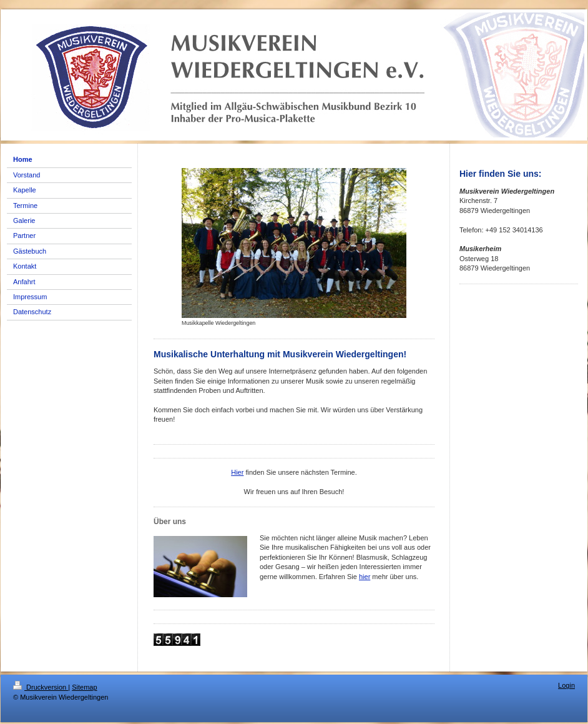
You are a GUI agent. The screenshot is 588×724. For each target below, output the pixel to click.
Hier (237, 472)
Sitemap (84, 687)
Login (566, 685)
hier (365, 577)
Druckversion (41, 687)
